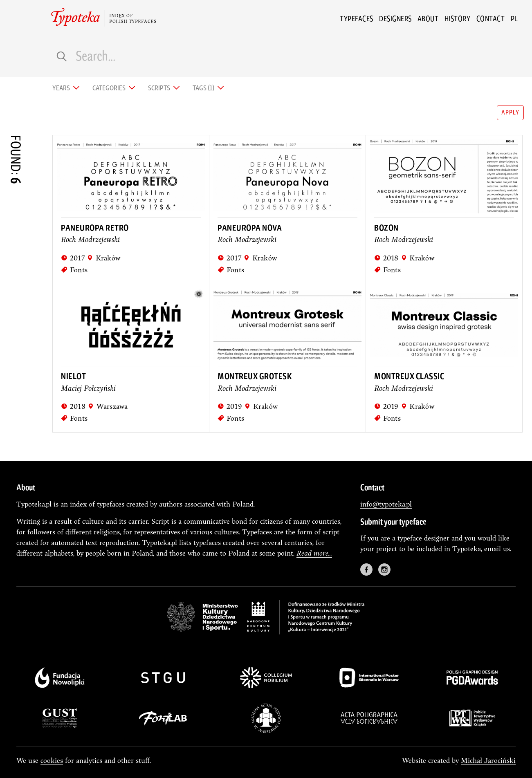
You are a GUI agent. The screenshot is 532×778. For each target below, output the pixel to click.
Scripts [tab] (160, 87)
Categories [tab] (110, 87)
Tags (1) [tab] (204, 87)
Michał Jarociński (488, 760)
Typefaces (357, 18)
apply (510, 112)
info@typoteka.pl (386, 504)
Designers (395, 18)
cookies (52, 760)
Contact (491, 18)
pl (514, 18)
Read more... (314, 553)
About (428, 18)
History (458, 18)
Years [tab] (62, 87)
